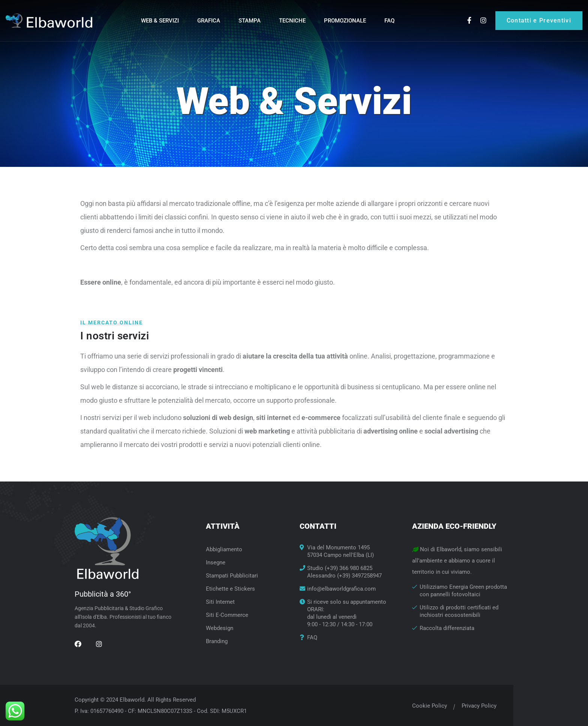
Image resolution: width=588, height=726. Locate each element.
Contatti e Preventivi (539, 20)
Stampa (250, 21)
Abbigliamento (224, 549)
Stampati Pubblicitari (232, 576)
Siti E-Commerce (227, 615)
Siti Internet (220, 602)
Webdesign (220, 628)
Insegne (216, 562)
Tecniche (292, 21)
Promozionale (345, 21)
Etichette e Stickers (230, 589)
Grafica (209, 21)
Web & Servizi (160, 21)
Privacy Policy (473, 706)
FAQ (389, 21)
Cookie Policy (424, 706)
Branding (217, 641)
